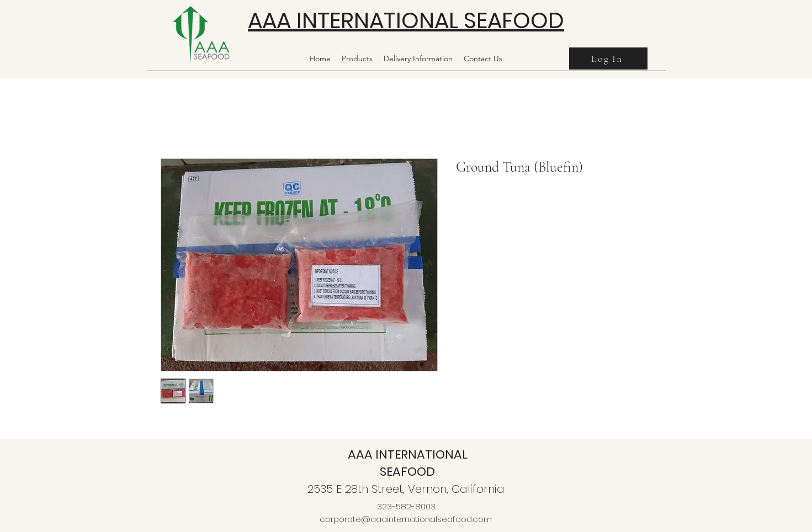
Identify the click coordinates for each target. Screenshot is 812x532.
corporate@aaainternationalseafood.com (406, 519)
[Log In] (608, 58)
